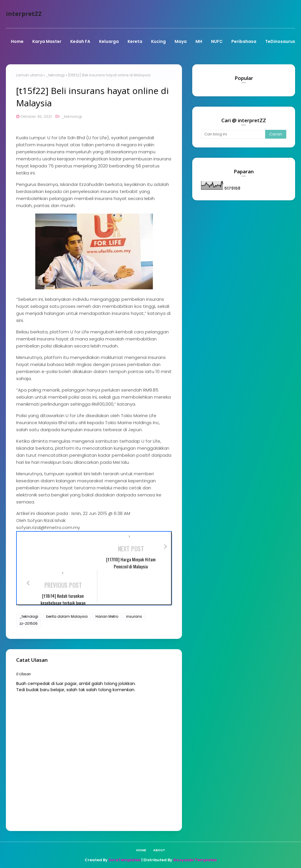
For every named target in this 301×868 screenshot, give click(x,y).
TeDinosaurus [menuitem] (280, 41)
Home (141, 850)
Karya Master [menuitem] (47, 41)
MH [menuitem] (199, 41)
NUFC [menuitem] (217, 41)
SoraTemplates (124, 860)
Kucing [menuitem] (158, 41)
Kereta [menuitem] (135, 41)
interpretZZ (24, 14)
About (159, 850)
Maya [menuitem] (181, 41)
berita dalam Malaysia (67, 616)
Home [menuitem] (17, 41)
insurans (134, 616)
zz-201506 (29, 623)
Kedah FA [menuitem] (80, 41)
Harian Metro (107, 616)
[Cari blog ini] (233, 134)
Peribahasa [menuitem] (244, 41)
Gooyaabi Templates (195, 860)
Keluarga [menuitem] (109, 41)
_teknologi (55, 75)
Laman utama (29, 75)
